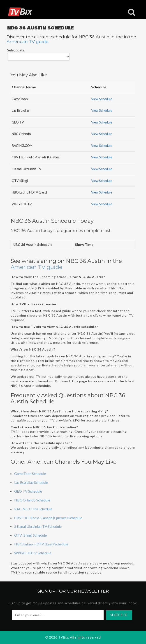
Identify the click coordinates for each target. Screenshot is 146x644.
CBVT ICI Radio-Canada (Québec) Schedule (48, 518)
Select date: (16, 50)
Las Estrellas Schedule (31, 482)
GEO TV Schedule (28, 491)
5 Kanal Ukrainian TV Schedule (38, 526)
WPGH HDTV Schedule (33, 553)
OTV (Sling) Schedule (30, 535)
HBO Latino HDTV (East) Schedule (41, 544)
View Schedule (102, 99)
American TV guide (27, 42)
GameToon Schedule (30, 473)
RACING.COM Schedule (33, 509)
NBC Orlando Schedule (32, 500)
